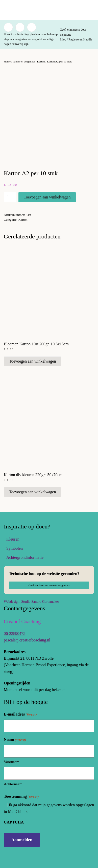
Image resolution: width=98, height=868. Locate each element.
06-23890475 (15, 633)
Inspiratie (66, 35)
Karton (41, 61)
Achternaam (13, 784)
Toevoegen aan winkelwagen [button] (32, 361)
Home (7, 61)
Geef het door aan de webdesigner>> (49, 585)
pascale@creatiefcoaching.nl (27, 640)
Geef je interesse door (73, 30)
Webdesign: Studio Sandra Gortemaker (31, 602)
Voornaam (11, 762)
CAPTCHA (14, 822)
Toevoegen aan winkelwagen (47, 197)
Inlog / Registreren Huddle (76, 39)
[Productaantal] (10, 197)
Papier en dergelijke (24, 61)
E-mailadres (20, 714)
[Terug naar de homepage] (49, 10)
